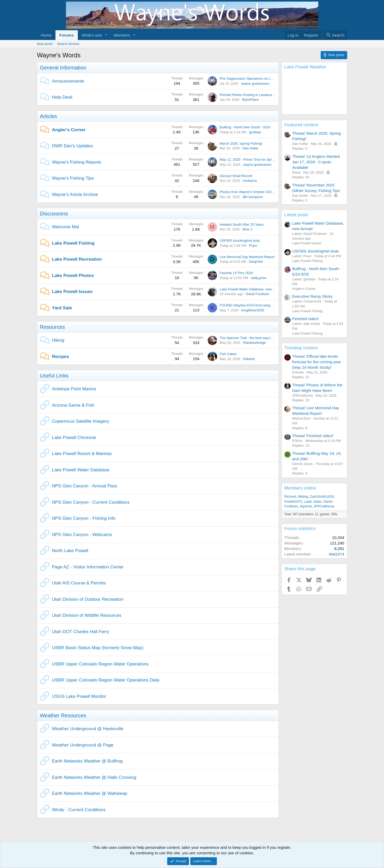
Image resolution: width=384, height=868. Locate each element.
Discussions (54, 214)
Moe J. (248, 229)
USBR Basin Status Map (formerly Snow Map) (98, 648)
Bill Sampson (253, 197)
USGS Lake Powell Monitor (79, 696)
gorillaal (255, 132)
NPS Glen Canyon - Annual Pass (85, 486)
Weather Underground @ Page (83, 745)
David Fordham (257, 294)
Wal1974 (337, 554)
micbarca (250, 181)
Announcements (68, 81)
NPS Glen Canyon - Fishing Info (84, 518)
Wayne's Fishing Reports (77, 162)
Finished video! (306, 319)
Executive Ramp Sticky (312, 296)
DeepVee (256, 262)
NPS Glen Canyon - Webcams (82, 535)
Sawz (318, 501)
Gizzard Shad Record (236, 176)
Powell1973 (293, 501)
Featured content (301, 125)
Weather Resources (63, 715)
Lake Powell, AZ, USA (314, 93)
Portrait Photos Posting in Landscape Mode (253, 95)
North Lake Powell (70, 551)
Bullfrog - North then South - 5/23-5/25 (249, 127)
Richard (290, 496)
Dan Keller (251, 148)
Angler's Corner (69, 130)
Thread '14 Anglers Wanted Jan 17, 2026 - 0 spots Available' (316, 162)
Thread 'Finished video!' (313, 436)
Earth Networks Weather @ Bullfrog (87, 761)
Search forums (68, 44)
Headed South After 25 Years (242, 224)
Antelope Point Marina (74, 389)
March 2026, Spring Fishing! (241, 143)
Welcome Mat (66, 227)
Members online (300, 488)
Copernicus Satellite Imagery (81, 421)
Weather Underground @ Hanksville (88, 729)
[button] (106, 35)
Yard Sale (62, 308)
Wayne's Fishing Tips (73, 178)
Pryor (253, 246)
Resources (53, 327)
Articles (49, 116)
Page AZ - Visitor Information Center (88, 567)
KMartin (249, 359)
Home (46, 35)
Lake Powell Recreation (77, 259)
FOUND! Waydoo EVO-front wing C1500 (250, 305)
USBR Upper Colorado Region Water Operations (100, 664)
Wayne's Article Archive (75, 195)
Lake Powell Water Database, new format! (252, 289)
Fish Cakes (228, 354)
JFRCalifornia (324, 506)
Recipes (61, 357)
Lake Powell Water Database (81, 470)
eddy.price (259, 278)
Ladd (308, 501)
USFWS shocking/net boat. (240, 241)
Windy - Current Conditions (79, 810)
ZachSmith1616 (322, 496)
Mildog (303, 496)
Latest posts (296, 215)
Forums (67, 35)
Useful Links (54, 376)
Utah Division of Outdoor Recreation (88, 599)
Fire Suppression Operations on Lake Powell (254, 79)
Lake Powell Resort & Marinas (82, 454)
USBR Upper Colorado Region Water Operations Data (106, 680)
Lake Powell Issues (72, 292)
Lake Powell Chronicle (74, 438)
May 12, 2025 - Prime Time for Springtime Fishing (257, 160)
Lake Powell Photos (73, 276)
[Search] (335, 35)
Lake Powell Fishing (73, 243)
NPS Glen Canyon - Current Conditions (91, 502)
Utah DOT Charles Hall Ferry (81, 632)
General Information (63, 68)
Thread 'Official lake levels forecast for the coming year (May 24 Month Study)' (317, 362)
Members (122, 35)
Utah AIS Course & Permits (79, 583)
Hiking (58, 340)
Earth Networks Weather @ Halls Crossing (94, 777)
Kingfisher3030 (253, 310)
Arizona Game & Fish (73, 405)
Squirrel (306, 506)
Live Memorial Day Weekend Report (247, 257)
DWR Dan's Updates (73, 146)
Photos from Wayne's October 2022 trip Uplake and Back (263, 192)
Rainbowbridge (255, 343)
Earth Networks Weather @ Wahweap (90, 793)
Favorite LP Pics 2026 (236, 273)
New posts (45, 44)
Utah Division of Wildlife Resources (87, 615)
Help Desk (62, 97)
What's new (92, 35)
